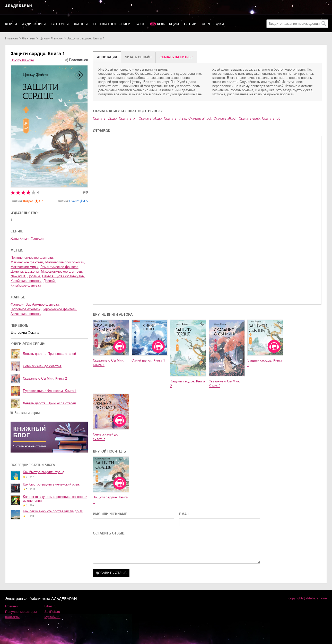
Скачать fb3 (271, 118)
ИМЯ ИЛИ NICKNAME (110, 514)
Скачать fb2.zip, (105, 118)
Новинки (12, 606)
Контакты (12, 617)
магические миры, (25, 267)
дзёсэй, (50, 281)
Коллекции (168, 24)
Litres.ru (51, 606)
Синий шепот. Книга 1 (148, 360)
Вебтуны (60, 24)
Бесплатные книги (112, 24)
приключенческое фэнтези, (32, 258)
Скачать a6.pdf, (226, 118)
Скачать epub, (250, 118)
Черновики (213, 24)
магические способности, (65, 262)
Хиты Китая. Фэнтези (27, 239)
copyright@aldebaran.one (308, 598)
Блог (140, 24)
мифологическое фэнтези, (62, 271)
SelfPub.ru (52, 612)
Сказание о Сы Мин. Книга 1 (109, 363)
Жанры (81, 24)
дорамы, (34, 276)
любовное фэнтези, (26, 309)
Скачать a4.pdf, (200, 118)
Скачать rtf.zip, (176, 118)
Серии (190, 24)
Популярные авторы (21, 612)
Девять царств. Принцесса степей (49, 354)
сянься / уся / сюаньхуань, (64, 276)
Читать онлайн (138, 57)
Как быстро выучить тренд (44, 472)
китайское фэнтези (26, 285)
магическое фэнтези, (27, 262)
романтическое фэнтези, (60, 267)
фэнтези (29, 38)
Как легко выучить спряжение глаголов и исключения (55, 499)
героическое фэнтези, (60, 309)
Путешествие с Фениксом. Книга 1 (50, 391)
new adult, (18, 276)
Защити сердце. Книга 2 (187, 384)
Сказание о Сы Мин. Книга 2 (45, 378)
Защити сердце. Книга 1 (110, 500)
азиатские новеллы (26, 314)
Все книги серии (27, 413)
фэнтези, (18, 304)
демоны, (17, 271)
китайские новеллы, (26, 281)
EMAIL (184, 514)
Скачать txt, (128, 118)
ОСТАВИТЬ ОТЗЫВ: (109, 533)
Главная (11, 38)
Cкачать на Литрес (176, 57)
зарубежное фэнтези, (43, 304)
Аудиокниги (34, 24)
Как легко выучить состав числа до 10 (53, 511)
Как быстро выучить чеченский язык (51, 484)
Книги (11, 24)
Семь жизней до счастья (42, 366)
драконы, (32, 271)
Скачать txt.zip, (151, 118)
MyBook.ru (53, 617)
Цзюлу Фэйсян (51, 38)
